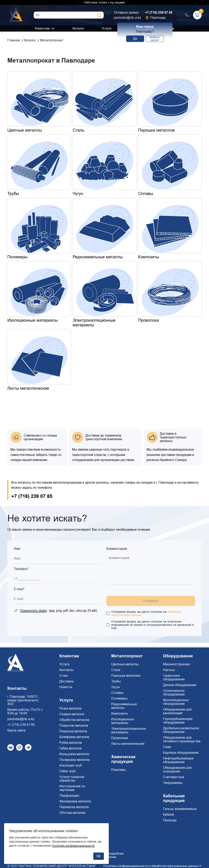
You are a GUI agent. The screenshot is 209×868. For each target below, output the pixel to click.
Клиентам (42, 28)
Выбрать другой (155, 39)
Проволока (120, 738)
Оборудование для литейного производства (182, 739)
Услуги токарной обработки (72, 779)
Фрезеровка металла (75, 801)
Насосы (169, 670)
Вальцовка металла (74, 754)
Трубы (116, 681)
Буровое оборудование (181, 753)
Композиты (120, 713)
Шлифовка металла (74, 737)
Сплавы (117, 693)
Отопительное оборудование (174, 693)
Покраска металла (73, 731)
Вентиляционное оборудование (176, 702)
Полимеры (119, 698)
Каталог (78, 28)
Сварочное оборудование (174, 677)
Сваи (167, 747)
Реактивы (119, 770)
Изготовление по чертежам (72, 788)
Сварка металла (72, 714)
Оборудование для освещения (177, 770)
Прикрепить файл (33, 611)
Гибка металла (70, 748)
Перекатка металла (74, 807)
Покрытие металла (74, 726)
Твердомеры (173, 783)
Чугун (116, 687)
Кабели (168, 815)
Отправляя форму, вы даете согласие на (146, 613)
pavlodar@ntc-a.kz (127, 18)
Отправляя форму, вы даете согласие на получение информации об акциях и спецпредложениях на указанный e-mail (153, 625)
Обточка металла (72, 813)
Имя (17, 549)
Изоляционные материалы (123, 721)
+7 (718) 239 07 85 (159, 13)
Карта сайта (16, 730)
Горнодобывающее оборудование (178, 721)
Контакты (66, 670)
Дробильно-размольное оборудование (181, 730)
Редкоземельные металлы (124, 706)
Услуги (106, 28)
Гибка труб (67, 771)
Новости (66, 687)
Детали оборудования (180, 685)
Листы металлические (128, 744)
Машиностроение (176, 664)
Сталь (116, 670)
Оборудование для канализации (177, 711)
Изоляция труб (71, 765)
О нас (64, 676)
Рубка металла (71, 743)
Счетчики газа (174, 777)
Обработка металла (74, 720)
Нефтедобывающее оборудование (178, 760)
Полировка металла (74, 760)
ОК (99, 856)
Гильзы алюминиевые (180, 809)
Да (135, 39)
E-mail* (19, 589)
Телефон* (21, 569)
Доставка (66, 681)
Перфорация (69, 796)
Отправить (151, 601)
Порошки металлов (126, 676)
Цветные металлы (125, 664)
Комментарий (117, 549)
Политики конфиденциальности (73, 846)
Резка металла (70, 708)
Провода (170, 820)
